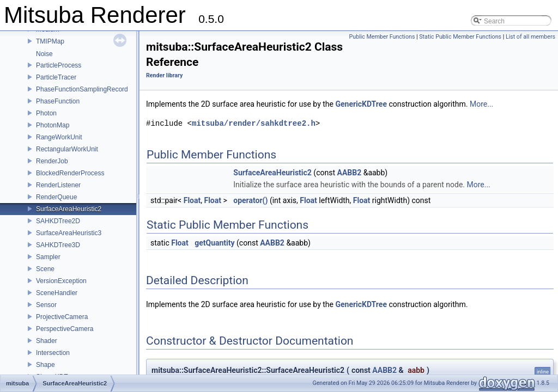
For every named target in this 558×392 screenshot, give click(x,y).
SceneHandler (57, 293)
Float (192, 200)
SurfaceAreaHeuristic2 (69, 209)
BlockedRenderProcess (70, 173)
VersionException (61, 281)
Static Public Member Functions (460, 37)
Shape (46, 365)
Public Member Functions (382, 37)
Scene (45, 269)
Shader (47, 341)
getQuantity (214, 243)
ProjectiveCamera (62, 317)
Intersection (53, 353)
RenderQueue (56, 197)
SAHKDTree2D (58, 221)
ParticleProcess (59, 65)
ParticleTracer (56, 77)
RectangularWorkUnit (67, 149)
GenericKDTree (361, 104)
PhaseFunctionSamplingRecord (82, 89)
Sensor (46, 305)
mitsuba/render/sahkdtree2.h (254, 123)
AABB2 (349, 173)
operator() (250, 200)
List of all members (530, 37)
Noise (44, 54)
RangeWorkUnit (59, 137)
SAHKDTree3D (58, 245)
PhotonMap (53, 125)
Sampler (48, 257)
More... (481, 104)
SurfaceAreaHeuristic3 (69, 233)
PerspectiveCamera (65, 329)
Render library (164, 75)
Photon (46, 113)
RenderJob (52, 161)
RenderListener (58, 185)
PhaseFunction (58, 101)
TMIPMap (50, 41)
